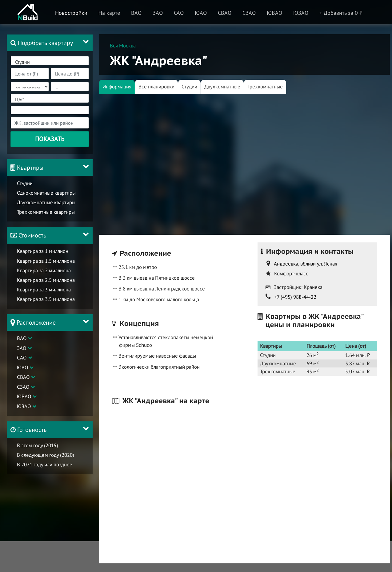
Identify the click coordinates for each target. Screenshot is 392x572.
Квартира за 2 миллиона (44, 270)
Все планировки (156, 87)
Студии (50, 62)
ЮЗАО (24, 406)
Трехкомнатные (265, 87)
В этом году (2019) (38, 445)
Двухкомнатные (222, 87)
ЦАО (50, 100)
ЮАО (22, 367)
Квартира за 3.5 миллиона (46, 299)
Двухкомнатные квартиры (46, 202)
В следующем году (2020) (46, 455)
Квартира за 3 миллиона (44, 290)
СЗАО (23, 387)
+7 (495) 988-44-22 (295, 297)
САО (22, 358)
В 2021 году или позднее (45, 464)
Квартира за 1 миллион (43, 251)
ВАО (22, 338)
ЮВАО (24, 396)
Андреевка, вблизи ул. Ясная (306, 264)
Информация (117, 87)
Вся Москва (123, 46)
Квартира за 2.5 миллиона (46, 280)
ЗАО (22, 348)
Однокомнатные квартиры (46, 193)
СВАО (23, 377)
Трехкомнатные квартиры (46, 212)
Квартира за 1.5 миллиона (46, 261)
